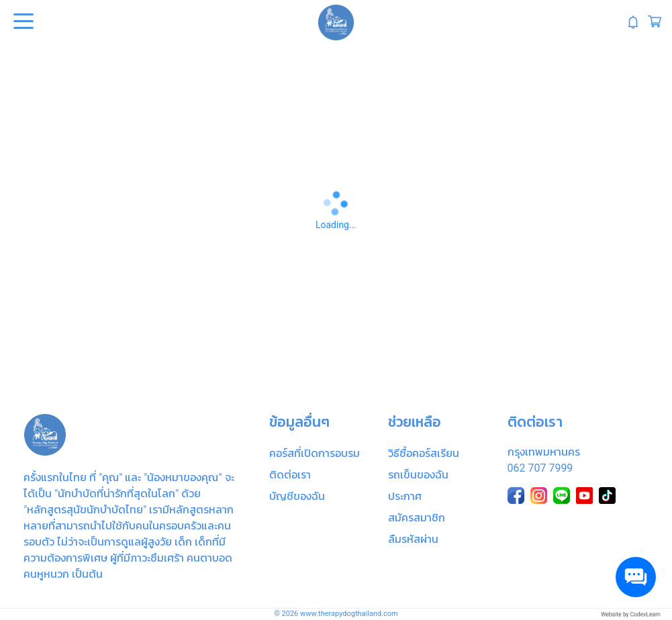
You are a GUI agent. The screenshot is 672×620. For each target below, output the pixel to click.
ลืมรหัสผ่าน (413, 539)
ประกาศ (405, 496)
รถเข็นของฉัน (418, 475)
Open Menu (22, 22)
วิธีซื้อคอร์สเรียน (424, 453)
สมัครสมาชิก (417, 518)
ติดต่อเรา (290, 475)
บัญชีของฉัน (297, 496)
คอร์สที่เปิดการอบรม (315, 453)
